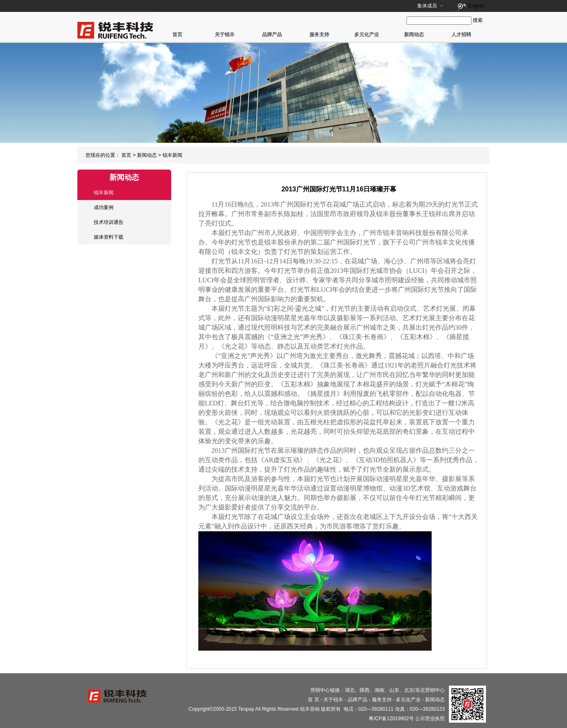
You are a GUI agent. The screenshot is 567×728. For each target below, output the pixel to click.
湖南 (379, 690)
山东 (394, 690)
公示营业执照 (430, 719)
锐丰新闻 (172, 155)
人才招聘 (461, 35)
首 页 (313, 700)
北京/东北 (415, 690)
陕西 (365, 690)
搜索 (478, 20)
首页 (177, 35)
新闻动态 (414, 35)
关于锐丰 (225, 35)
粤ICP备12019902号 (391, 719)
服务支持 (319, 35)
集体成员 (427, 6)
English (476, 6)
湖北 (350, 690)
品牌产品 (272, 35)
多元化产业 (367, 35)
